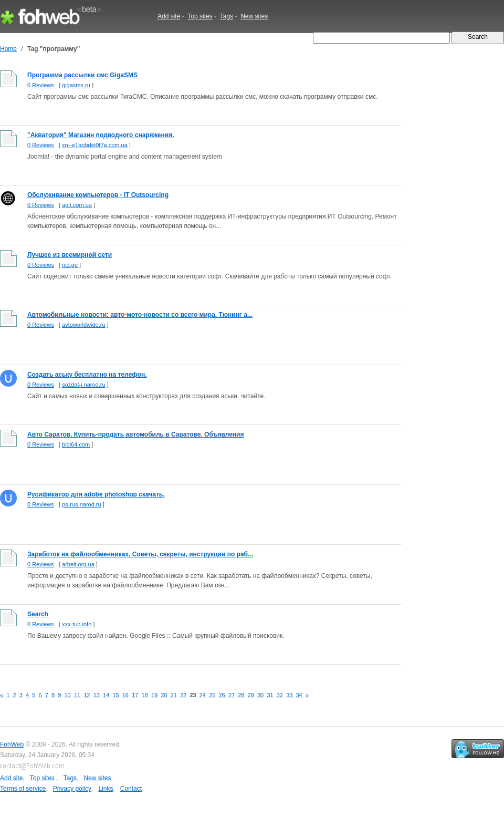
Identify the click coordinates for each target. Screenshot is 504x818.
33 (289, 695)
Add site (169, 16)
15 (115, 695)
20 (164, 695)
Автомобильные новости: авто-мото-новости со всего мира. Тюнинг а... (140, 315)
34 (299, 695)
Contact (131, 789)
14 (106, 695)
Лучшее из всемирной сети (70, 255)
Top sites (200, 16)
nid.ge (70, 265)
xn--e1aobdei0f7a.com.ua (95, 145)
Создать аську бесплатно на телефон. (87, 375)
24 (203, 695)
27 (232, 695)
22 (183, 695)
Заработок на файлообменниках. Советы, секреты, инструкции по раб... (140, 554)
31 (270, 695)
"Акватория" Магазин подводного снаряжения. (101, 135)
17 (135, 695)
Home (8, 49)
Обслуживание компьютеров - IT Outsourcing (98, 195)
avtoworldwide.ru (84, 325)
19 (154, 695)
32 (280, 695)
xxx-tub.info (77, 624)
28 (241, 695)
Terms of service (23, 789)
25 (212, 695)
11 (77, 695)
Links (106, 789)
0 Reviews (41, 85)
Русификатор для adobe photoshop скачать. (96, 494)
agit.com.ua (77, 205)
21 (174, 695)
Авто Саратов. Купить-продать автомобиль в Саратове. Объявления (135, 434)
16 (125, 695)
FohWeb (12, 744)
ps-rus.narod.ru (82, 504)
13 (97, 695)
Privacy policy (72, 789)
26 (222, 695)
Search (38, 614)
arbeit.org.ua (78, 564)
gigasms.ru (76, 85)
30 (260, 695)
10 (68, 695)
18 (145, 695)
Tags (227, 16)
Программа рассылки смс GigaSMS (82, 75)
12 (87, 695)
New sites (254, 16)
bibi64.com (76, 444)
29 (251, 695)
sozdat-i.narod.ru (84, 385)
